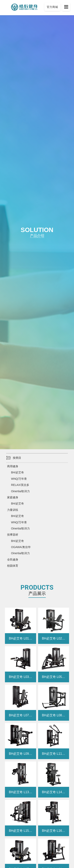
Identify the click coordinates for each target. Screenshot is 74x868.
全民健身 (13, 560)
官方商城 (52, 7)
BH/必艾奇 (17, 472)
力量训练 (13, 510)
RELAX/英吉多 (20, 485)
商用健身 (13, 466)
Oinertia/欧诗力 (20, 491)
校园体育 (13, 566)
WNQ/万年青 (19, 479)
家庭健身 (13, 497)
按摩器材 (13, 535)
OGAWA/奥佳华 (21, 547)
